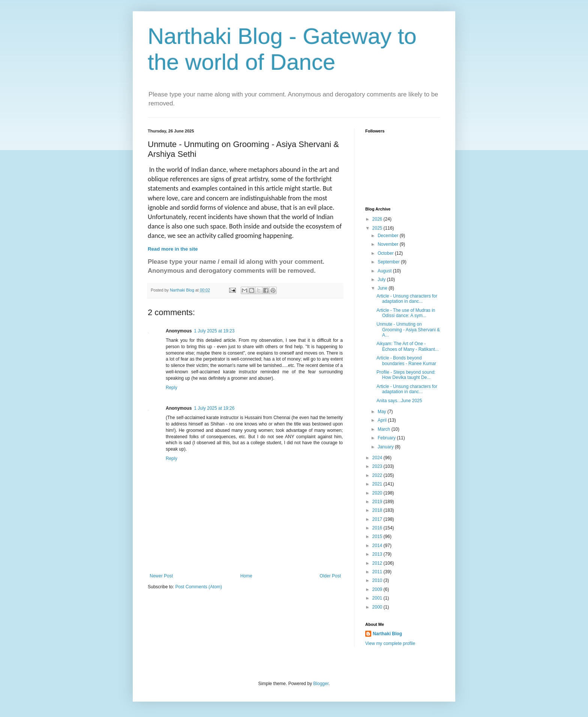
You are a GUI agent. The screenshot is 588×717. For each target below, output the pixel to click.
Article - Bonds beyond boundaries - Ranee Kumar (406, 361)
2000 (378, 607)
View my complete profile (390, 643)
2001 (378, 598)
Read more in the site (173, 249)
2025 (378, 228)
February (387, 438)
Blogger (321, 684)
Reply (172, 388)
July (382, 280)
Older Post (330, 576)
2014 (378, 546)
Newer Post (161, 576)
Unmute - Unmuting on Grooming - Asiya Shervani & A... (408, 330)
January (386, 447)
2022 (378, 475)
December (389, 236)
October (386, 253)
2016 (378, 528)
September (389, 262)
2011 (378, 572)
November (389, 244)
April (383, 420)
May (382, 412)
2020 (378, 493)
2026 (378, 219)
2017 (378, 519)
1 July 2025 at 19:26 (214, 408)
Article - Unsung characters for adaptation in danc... (407, 299)
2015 (378, 537)
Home (246, 576)
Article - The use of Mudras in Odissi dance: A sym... (406, 313)
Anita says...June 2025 (399, 401)
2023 (378, 466)
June (383, 288)
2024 (378, 458)
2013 (378, 554)
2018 (378, 510)
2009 (378, 589)
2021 (378, 484)
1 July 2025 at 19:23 (214, 331)
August (385, 271)
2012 (378, 563)
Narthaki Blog (387, 634)
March (385, 429)
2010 (378, 580)
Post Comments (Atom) (199, 587)
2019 (378, 502)
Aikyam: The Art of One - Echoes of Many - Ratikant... (408, 346)
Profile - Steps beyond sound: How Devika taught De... (406, 375)
